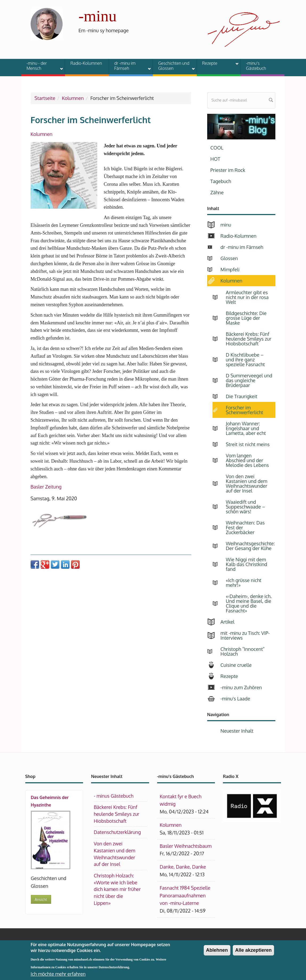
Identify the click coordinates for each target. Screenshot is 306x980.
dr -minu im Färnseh (129, 66)
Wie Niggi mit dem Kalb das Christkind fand (246, 564)
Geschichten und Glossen (173, 66)
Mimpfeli (230, 269)
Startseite (45, 98)
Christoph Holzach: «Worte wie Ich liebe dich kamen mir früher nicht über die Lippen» (117, 889)
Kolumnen (73, 98)
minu (226, 225)
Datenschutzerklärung (117, 832)
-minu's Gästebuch (256, 66)
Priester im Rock (228, 170)
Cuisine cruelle (236, 665)
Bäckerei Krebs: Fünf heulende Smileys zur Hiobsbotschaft (249, 339)
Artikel (227, 622)
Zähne (217, 192)
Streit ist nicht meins (248, 444)
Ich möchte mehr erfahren (58, 974)
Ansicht (41, 899)
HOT (215, 159)
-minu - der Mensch (42, 66)
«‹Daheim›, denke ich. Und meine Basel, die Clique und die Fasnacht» (249, 603)
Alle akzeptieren (253, 950)
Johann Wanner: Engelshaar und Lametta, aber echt (246, 428)
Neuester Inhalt (237, 731)
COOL (217, 148)
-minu (98, 16)
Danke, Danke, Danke (183, 867)
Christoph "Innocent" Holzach (243, 651)
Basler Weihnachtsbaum (186, 846)
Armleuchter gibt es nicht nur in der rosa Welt (247, 297)
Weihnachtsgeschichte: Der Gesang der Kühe (250, 546)
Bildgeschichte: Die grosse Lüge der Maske (246, 318)
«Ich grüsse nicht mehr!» (244, 583)
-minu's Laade (235, 699)
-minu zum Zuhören (241, 687)
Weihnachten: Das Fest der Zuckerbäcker (245, 527)
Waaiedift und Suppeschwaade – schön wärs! (246, 507)
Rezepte (217, 64)
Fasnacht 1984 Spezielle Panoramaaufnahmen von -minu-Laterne (185, 896)
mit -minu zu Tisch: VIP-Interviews (245, 635)
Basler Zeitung (46, 487)
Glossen (229, 258)
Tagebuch (221, 181)
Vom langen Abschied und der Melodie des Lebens (247, 460)
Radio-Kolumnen (86, 63)
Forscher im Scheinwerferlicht (244, 410)
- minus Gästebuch (114, 796)
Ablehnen (217, 950)
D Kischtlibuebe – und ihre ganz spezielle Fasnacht (245, 360)
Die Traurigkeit (242, 396)
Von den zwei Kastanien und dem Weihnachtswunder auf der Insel (247, 483)
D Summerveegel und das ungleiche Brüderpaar (249, 380)
